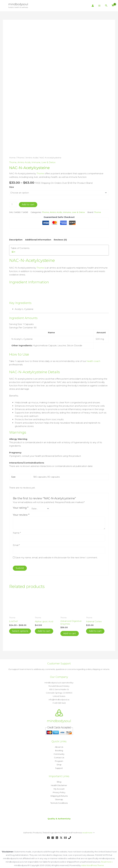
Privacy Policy (59, 790)
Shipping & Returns (59, 793)
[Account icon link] (93, 6)
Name (17, 531)
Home (12, 157)
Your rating (21, 506)
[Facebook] (48, 835)
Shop (59, 763)
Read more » (107, 859)
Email (16, 544)
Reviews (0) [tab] (60, 239)
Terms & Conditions (59, 800)
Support (59, 766)
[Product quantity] (13, 203)
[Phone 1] (70, 835)
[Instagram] (53, 835)
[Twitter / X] (61, 835)
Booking (59, 749)
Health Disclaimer (59, 783)
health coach (93, 360)
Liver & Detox (48, 161)
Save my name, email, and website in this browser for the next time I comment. (56, 556)
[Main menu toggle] (99, 6)
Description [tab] (16, 239)
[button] (106, 6)
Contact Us (59, 756)
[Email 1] (65, 835)
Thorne (21, 157)
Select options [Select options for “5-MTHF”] (20, 630)
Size (12, 186)
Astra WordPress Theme (93, 862)
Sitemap (59, 797)
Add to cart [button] (44, 630)
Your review (21, 513)
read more (87, 830)
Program (59, 759)
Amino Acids (32, 157)
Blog (59, 780)
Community (59, 753)
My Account (59, 786)
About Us (59, 746)
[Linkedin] (57, 835)
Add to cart (28, 203)
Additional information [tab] (38, 239)
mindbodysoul (18, 4)
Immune (36, 161)
